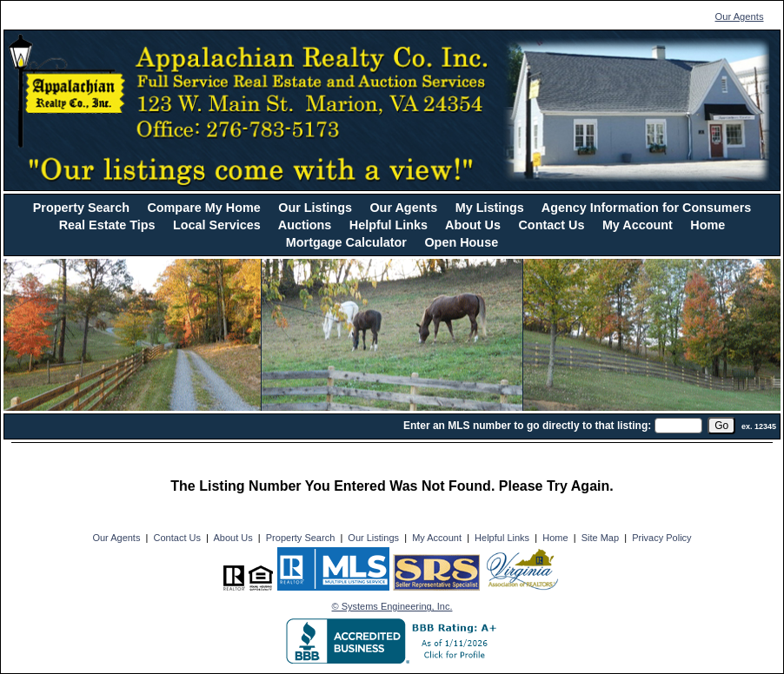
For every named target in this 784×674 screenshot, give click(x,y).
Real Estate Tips (107, 225)
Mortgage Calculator (346, 242)
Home (708, 225)
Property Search (81, 208)
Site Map (600, 538)
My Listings (490, 208)
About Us (473, 225)
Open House (461, 242)
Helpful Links (389, 225)
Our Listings (315, 208)
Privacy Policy (661, 538)
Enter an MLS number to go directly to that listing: (527, 426)
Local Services (217, 225)
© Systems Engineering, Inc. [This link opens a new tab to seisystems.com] (392, 606)
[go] (721, 426)
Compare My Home (203, 208)
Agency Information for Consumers (646, 208)
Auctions (305, 225)
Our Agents (740, 17)
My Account (638, 225)
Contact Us (551, 225)
